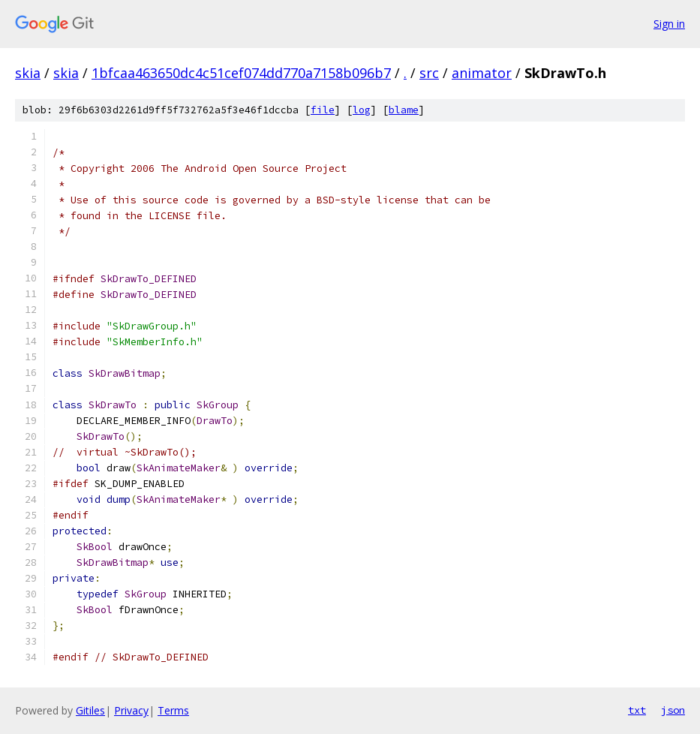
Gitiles (90, 710)
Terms (173, 710)
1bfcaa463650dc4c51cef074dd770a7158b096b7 (241, 73)
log (362, 110)
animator (482, 73)
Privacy (131, 710)
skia (28, 73)
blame (404, 110)
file (323, 110)
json (673, 710)
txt (637, 710)
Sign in (669, 24)
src (429, 73)
